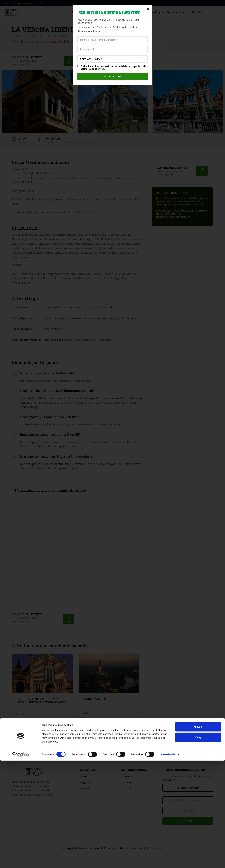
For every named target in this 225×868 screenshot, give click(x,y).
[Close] (148, 9)
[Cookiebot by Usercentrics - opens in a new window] (21, 862)
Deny (198, 845)
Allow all (198, 834)
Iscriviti (113, 77)
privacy (101, 69)
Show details (168, 862)
